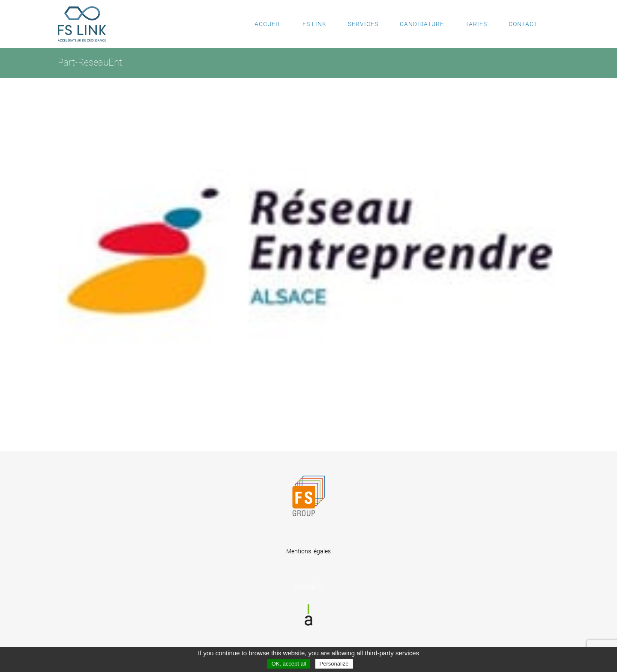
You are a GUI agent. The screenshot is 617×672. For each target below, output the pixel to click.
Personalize (334, 664)
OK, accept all (289, 664)
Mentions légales (308, 551)
